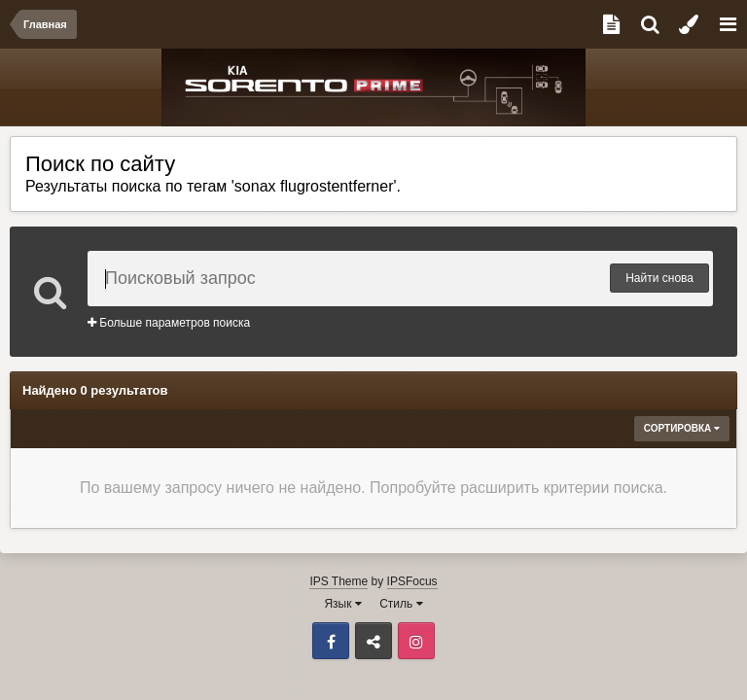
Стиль (401, 604)
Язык (342, 604)
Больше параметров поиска (169, 323)
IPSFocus (412, 581)
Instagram (416, 641)
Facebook (331, 641)
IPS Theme (338, 581)
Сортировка (682, 428)
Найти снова (659, 278)
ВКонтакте (373, 641)
